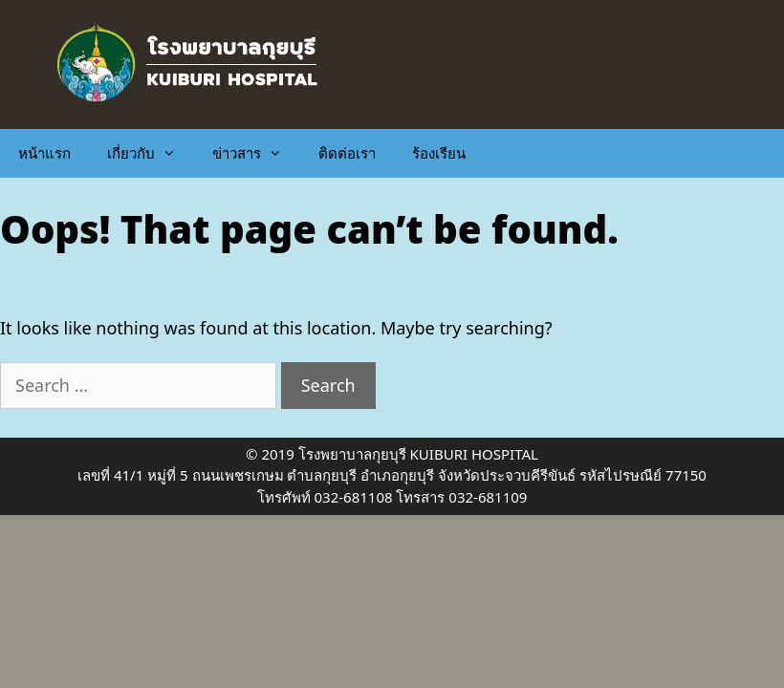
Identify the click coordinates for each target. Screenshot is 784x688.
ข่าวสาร (256, 153)
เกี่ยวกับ (151, 153)
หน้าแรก (44, 153)
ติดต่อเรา (347, 153)
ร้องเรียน (439, 153)
